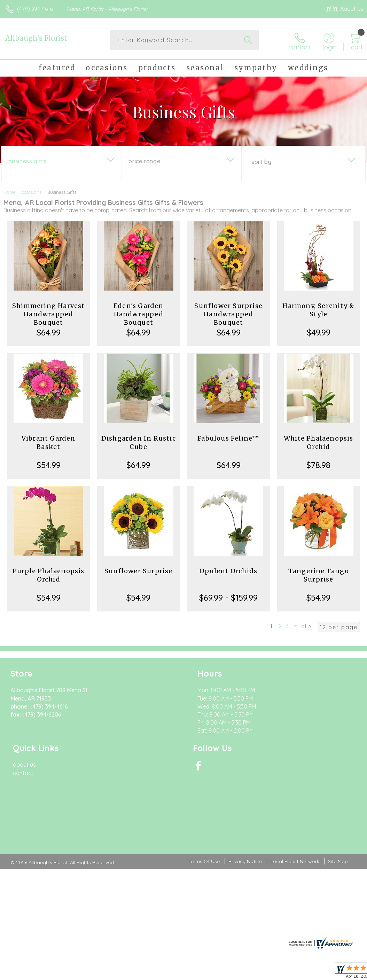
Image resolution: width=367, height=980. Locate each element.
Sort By (261, 160)
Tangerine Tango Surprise (319, 574)
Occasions (31, 191)
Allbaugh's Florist (36, 38)
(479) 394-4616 (35, 9)
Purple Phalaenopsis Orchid (49, 574)
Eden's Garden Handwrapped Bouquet (139, 313)
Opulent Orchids (228, 570)
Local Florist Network (295, 790)
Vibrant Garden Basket (49, 441)
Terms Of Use (204, 790)
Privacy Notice (245, 790)
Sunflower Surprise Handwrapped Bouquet (228, 313)
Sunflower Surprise (139, 570)
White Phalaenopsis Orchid (319, 441)
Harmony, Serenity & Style (318, 309)
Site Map (338, 790)
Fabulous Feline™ (228, 437)
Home (10, 191)
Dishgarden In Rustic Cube (139, 441)
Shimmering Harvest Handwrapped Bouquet (49, 313)
